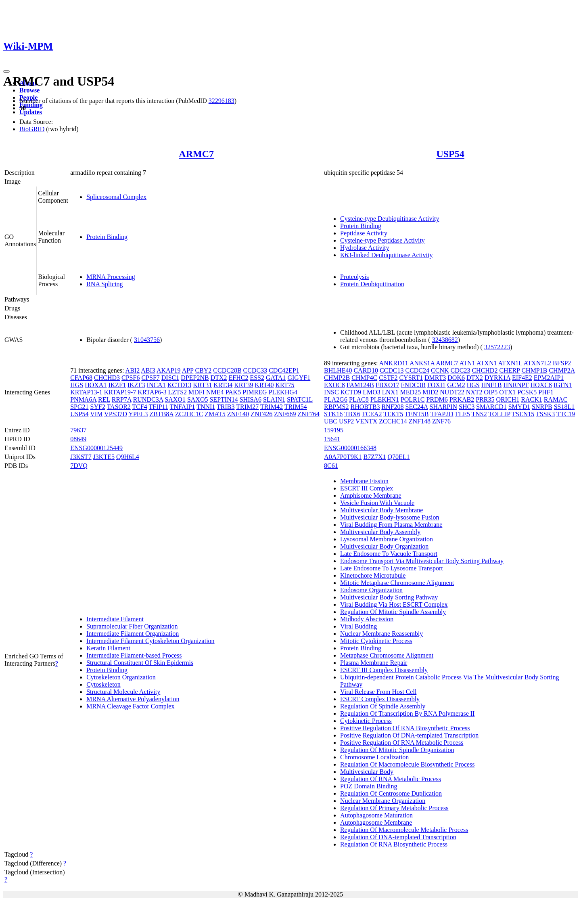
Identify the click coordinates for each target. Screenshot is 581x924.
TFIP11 (159, 407)
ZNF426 (261, 414)
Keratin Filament (108, 648)
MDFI (196, 392)
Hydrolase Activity (365, 248)
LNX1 (390, 392)
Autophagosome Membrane (376, 822)
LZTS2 (178, 392)
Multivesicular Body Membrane (381, 510)
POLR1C (413, 399)
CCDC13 (392, 370)
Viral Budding (358, 626)
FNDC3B (413, 385)
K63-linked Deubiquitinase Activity (386, 255)
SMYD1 (519, 407)
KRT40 (264, 385)
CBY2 (203, 370)
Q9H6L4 (128, 457)
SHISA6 (251, 399)
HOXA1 (96, 385)
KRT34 (223, 385)
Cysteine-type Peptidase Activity (382, 240)
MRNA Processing (111, 277)
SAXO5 (198, 399)
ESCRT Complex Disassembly (380, 699)
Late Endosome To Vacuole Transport (389, 554)
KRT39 (243, 385)
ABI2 (133, 370)
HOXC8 (541, 385)
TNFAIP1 (183, 407)
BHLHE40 (338, 370)
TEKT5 (393, 414)
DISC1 (170, 378)
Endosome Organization (371, 590)
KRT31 (202, 385)
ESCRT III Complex (367, 488)
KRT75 (285, 385)
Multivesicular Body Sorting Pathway (389, 597)
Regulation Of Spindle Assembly (383, 706)
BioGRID (32, 129)
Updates (31, 112)
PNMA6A (83, 399)
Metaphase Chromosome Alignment (387, 655)
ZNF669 (285, 414)
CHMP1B (534, 370)
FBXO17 (388, 385)
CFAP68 (81, 378)
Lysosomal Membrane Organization (387, 539)
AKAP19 (169, 370)
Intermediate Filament (115, 619)
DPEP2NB (195, 378)
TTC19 (566, 414)
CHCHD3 (107, 378)
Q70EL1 (398, 457)
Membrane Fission (364, 481)
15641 (332, 439)
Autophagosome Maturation (376, 815)
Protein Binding (107, 237)
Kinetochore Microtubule (373, 575)
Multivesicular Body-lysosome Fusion (390, 517)
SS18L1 (564, 407)
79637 (78, 430)
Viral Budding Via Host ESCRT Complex (394, 604)
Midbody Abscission (367, 619)
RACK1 (531, 399)
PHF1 (546, 392)
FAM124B (360, 385)
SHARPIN (443, 407)
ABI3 (148, 370)
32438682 (445, 340)
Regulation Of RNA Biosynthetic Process (394, 844)
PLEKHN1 (385, 399)
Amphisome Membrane (371, 496)
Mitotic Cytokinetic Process (376, 641)
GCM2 (456, 385)
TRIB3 (226, 407)
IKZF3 (136, 385)
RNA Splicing (104, 284)
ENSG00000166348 (350, 448)
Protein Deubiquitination (372, 284)
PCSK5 (527, 392)
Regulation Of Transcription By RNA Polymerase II (407, 713)
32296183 (222, 101)
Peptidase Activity (364, 233)
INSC (331, 392)
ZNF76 (441, 421)
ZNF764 (309, 414)
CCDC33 (255, 370)
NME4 (215, 392)
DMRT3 (435, 378)
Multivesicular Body (367, 772)
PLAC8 (359, 399)
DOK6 (456, 378)
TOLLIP (499, 414)
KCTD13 (180, 385)
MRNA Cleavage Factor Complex (130, 706)
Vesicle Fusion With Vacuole (377, 503)
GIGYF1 (299, 378)
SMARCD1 (491, 407)
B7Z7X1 (374, 457)
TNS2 (479, 414)
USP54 (450, 154)
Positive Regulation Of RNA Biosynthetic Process (405, 728)
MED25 (411, 392)
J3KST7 (81, 457)
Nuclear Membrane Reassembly (381, 634)
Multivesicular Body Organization (384, 546)
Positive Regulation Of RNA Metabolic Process (402, 743)
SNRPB (542, 407)
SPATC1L (300, 399)
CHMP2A (562, 370)
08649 (78, 439)
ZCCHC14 (393, 421)
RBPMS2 (336, 407)
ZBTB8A (161, 414)
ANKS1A (422, 363)
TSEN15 (523, 414)
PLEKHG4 (283, 392)
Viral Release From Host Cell (378, 692)
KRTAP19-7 (120, 392)
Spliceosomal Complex (116, 197)
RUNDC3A (148, 399)
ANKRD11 (394, 363)
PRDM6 (437, 399)
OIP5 (491, 392)
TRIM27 (247, 407)
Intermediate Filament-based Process (134, 655)
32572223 (497, 347)
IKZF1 (117, 385)
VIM (96, 414)
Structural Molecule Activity (123, 692)
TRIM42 (272, 407)
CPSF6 (131, 378)
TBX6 (352, 414)
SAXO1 (175, 399)
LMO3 (372, 392)
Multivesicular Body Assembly (380, 532)
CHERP (509, 370)
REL (104, 399)
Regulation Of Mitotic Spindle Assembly (393, 612)
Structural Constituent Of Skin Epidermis (140, 663)
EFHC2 (239, 378)
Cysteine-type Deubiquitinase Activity (390, 219)
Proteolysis (354, 277)
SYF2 (98, 407)
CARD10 (366, 370)
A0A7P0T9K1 (343, 457)
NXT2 (474, 392)
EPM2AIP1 (549, 378)
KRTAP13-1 (86, 392)
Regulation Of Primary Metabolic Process (394, 808)
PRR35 (485, 399)
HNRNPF (516, 385)
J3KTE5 (104, 457)
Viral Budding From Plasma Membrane (391, 525)
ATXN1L (510, 363)
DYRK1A (497, 378)
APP (188, 370)
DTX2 (219, 378)
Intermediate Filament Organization (133, 634)
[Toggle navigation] (6, 71)
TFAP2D (442, 414)
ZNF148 (420, 421)
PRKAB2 (462, 399)
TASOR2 (119, 407)
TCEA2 (372, 414)
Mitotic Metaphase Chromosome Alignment (397, 583)
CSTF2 (388, 378)
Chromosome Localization (374, 757)
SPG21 (79, 407)
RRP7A (122, 399)
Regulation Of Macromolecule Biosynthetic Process (407, 764)
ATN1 (467, 363)
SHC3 (467, 407)
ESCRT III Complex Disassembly (384, 670)
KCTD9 (351, 392)
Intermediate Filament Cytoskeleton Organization (150, 641)
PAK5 (233, 392)
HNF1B (492, 385)
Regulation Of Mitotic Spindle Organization (397, 750)
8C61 (331, 466)
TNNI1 (206, 407)
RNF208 (392, 407)
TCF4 (140, 407)
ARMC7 (196, 154)
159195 (334, 430)
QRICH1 (508, 399)
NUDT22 (452, 392)
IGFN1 (563, 385)
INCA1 (156, 385)
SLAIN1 (274, 399)
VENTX (366, 421)
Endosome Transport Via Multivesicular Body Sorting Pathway (422, 561)
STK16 (333, 414)
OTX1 (507, 392)
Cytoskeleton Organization (121, 677)
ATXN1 (487, 363)
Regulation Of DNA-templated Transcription (398, 837)
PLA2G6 (336, 399)
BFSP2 (562, 363)
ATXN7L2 (537, 363)
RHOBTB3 (365, 407)
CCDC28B (227, 370)
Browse (29, 90)
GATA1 (276, 378)
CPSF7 (150, 378)
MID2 (430, 392)
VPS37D (116, 414)
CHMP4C (364, 378)
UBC (331, 421)
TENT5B (417, 414)
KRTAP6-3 (152, 392)
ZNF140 (238, 414)
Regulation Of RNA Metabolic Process (391, 779)
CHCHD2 (485, 370)
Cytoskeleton (103, 684)
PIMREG (255, 392)
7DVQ (79, 466)
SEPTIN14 (224, 399)
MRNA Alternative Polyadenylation (133, 699)
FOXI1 (436, 385)
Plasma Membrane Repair (374, 663)
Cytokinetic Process (366, 721)
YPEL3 (138, 414)
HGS (77, 385)
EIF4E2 (522, 378)
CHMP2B (337, 378)
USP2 (346, 421)
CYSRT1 (411, 378)
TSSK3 (545, 414)
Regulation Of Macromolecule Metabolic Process (404, 830)
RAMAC (556, 399)
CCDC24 (417, 370)
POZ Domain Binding (369, 786)
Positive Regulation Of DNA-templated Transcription (409, 735)
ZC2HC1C (189, 414)
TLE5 (462, 414)
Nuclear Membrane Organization (383, 801)
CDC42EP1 (284, 370)
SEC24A (417, 407)
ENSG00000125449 (96, 448)
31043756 (147, 340)
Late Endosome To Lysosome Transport (392, 568)
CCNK (440, 370)
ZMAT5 (215, 414)
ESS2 (257, 378)
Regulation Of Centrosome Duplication (391, 793)
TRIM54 (296, 407)
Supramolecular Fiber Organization (132, 626)
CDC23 (461, 370)
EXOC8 (334, 385)
